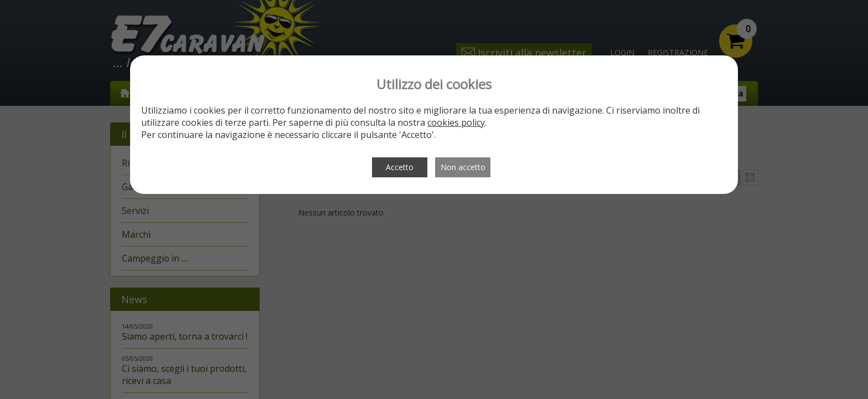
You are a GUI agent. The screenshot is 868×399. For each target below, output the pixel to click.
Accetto (400, 167)
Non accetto (463, 167)
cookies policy (456, 122)
